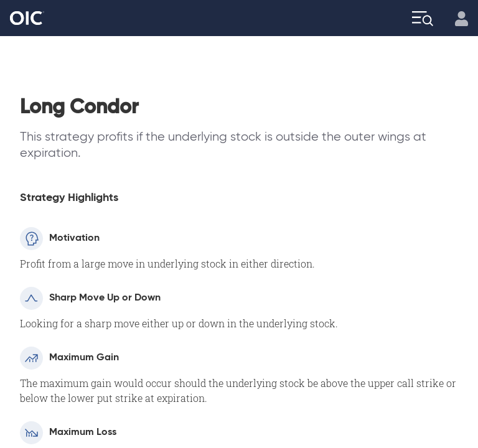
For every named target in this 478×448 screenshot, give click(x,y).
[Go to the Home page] (27, 18)
